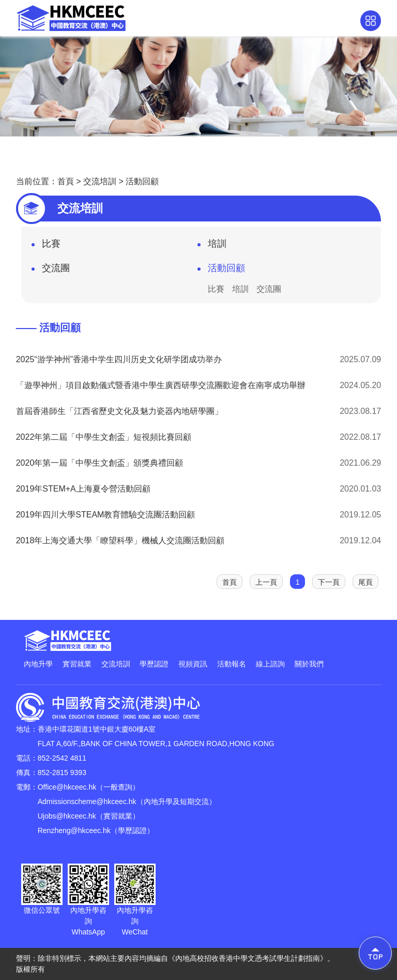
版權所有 (30, 969)
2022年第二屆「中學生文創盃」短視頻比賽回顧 (104, 437)
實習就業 (77, 664)
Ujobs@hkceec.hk (67, 816)
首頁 (66, 181)
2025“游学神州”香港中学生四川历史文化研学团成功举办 (119, 359)
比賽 (46, 247)
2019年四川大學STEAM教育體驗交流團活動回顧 (106, 515)
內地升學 (38, 664)
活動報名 (232, 664)
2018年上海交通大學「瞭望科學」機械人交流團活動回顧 (120, 540)
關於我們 (309, 664)
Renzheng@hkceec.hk (74, 830)
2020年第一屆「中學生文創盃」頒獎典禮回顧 (100, 463)
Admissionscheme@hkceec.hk (87, 801)
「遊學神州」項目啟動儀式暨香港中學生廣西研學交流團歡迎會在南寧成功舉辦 (161, 385)
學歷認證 (154, 664)
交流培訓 (100, 181)
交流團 (51, 271)
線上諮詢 (270, 664)
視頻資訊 (193, 664)
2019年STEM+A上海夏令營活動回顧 (83, 489)
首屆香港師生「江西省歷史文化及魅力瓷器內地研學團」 (119, 411)
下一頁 (329, 582)
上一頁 (266, 582)
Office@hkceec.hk (67, 787)
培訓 (212, 247)
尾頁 (365, 582)
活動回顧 (142, 181)
